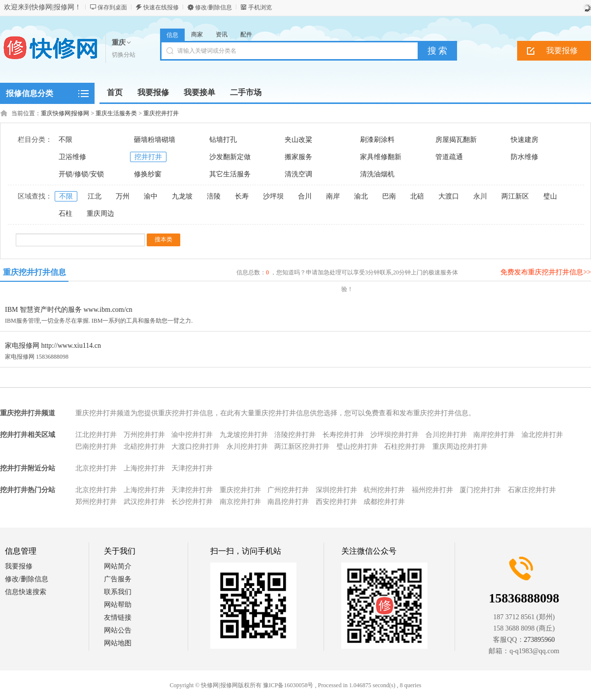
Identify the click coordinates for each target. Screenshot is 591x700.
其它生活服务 (230, 174)
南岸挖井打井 (494, 435)
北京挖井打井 (96, 468)
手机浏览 (260, 7)
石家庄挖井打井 (532, 490)
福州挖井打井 (432, 490)
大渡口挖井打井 (196, 447)
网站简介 (118, 566)
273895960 (540, 640)
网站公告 (118, 630)
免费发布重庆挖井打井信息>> (546, 272)
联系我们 (118, 592)
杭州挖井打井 (384, 490)
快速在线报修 (161, 7)
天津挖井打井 (192, 468)
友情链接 (118, 617)
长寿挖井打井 (343, 435)
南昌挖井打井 (288, 502)
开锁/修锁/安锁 (81, 174)
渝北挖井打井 (542, 435)
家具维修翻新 (381, 157)
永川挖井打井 (247, 447)
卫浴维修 (72, 157)
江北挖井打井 (96, 435)
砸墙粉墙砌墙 (155, 140)
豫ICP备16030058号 (288, 685)
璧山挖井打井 (357, 447)
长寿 (242, 196)
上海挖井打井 (144, 468)
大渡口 (449, 196)
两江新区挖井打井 (302, 447)
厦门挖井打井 (480, 490)
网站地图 (118, 643)
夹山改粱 (298, 140)
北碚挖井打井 (144, 447)
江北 (95, 196)
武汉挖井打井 (144, 502)
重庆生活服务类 (116, 113)
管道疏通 (449, 157)
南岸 (333, 196)
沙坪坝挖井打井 (394, 435)
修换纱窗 (148, 174)
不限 (66, 140)
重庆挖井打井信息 (34, 272)
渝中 (151, 196)
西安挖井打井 (336, 502)
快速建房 (525, 140)
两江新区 (515, 196)
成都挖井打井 (384, 502)
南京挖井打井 (240, 502)
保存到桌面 (112, 7)
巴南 (389, 196)
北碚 (417, 196)
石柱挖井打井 (405, 447)
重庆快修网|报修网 (65, 113)
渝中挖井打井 (192, 435)
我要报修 (19, 566)
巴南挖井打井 (96, 447)
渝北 (361, 196)
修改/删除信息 (213, 7)
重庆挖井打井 (161, 113)
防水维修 (525, 157)
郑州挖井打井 (96, 502)
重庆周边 (100, 214)
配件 (246, 34)
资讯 (222, 34)
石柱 (66, 214)
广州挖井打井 (288, 490)
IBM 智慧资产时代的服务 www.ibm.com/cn (69, 310)
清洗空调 (298, 174)
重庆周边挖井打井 (460, 447)
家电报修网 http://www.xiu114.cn (53, 346)
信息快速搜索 (26, 592)
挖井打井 (148, 157)
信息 (172, 35)
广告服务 (118, 579)
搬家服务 (298, 157)
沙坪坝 (273, 196)
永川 (480, 196)
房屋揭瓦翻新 (456, 140)
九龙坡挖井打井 (244, 435)
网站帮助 (118, 605)
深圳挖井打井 (336, 490)
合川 (305, 196)
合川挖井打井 (446, 435)
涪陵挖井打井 (295, 435)
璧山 (550, 196)
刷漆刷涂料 (377, 140)
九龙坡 (182, 196)
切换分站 (124, 55)
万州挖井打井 (144, 435)
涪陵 (214, 196)
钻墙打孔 (223, 140)
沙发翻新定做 (230, 157)
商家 (197, 34)
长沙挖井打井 (192, 502)
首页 (115, 92)
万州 (123, 196)
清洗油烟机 (377, 174)
